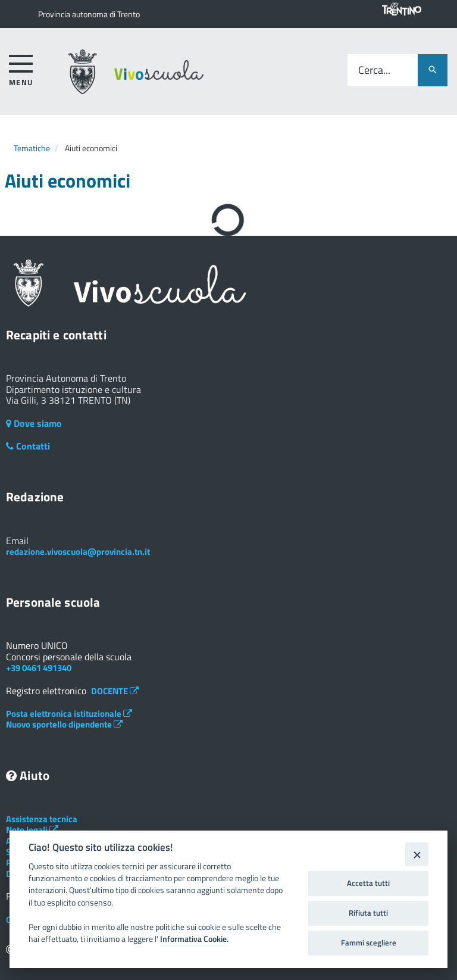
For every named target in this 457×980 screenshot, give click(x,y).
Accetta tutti (368, 883)
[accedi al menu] (21, 68)
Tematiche (32, 148)
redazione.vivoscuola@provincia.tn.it (78, 552)
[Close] (417, 854)
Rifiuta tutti (368, 913)
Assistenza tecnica (42, 819)
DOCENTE (115, 691)
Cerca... (374, 71)
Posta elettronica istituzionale (69, 714)
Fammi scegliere (369, 942)
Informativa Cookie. (194, 939)
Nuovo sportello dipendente (64, 724)
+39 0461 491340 (39, 668)
